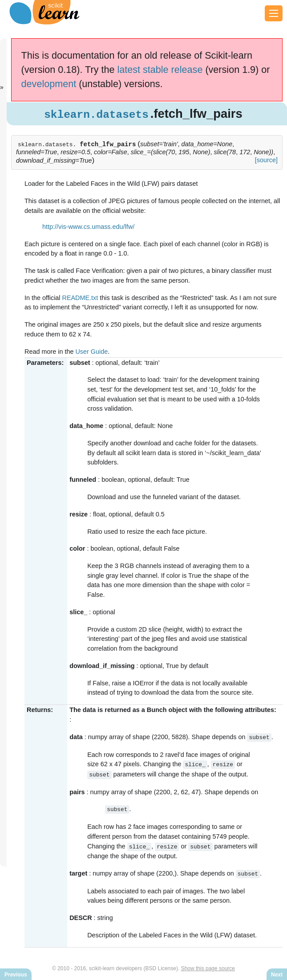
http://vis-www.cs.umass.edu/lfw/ (88, 227)
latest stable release (160, 70)
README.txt (80, 298)
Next (277, 975)
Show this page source (208, 966)
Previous (16, 975)
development (49, 84)
